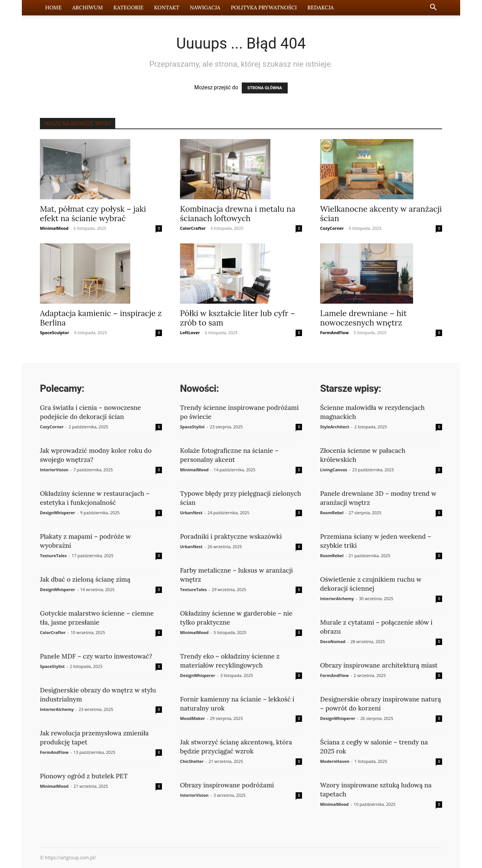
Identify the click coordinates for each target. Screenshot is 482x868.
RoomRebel (332, 513)
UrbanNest (191, 513)
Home (53, 8)
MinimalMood (54, 228)
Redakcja (320, 8)
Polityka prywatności (264, 8)
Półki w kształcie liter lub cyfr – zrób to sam (238, 318)
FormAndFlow (334, 332)
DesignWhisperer (58, 513)
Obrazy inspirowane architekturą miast (379, 665)
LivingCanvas (334, 470)
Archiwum (88, 8)
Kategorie (128, 8)
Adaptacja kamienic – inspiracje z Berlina (101, 318)
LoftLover (190, 332)
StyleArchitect (335, 427)
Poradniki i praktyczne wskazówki (231, 536)
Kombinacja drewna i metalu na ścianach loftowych (238, 214)
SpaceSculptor (55, 332)
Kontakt (167, 8)
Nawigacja (205, 8)
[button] (433, 8)
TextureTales (53, 555)
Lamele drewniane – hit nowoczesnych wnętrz (363, 318)
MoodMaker (192, 718)
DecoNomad (333, 641)
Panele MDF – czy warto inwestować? (96, 656)
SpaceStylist (52, 666)
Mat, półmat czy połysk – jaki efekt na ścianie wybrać (93, 214)
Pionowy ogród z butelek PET (84, 776)
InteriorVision (54, 470)
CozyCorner (332, 228)
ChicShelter (192, 761)
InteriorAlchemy (57, 709)
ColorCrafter (193, 228)
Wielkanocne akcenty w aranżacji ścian (381, 214)
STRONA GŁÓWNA (265, 88)
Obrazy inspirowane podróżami (227, 785)
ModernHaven (335, 761)
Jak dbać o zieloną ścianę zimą (85, 579)
